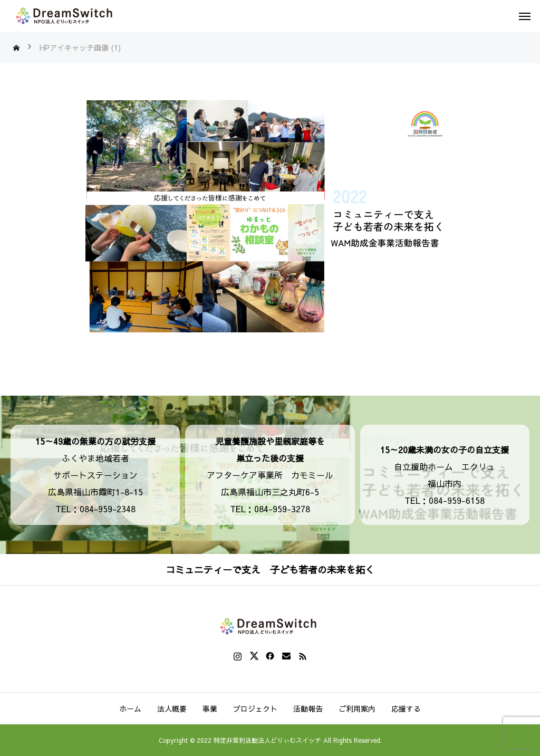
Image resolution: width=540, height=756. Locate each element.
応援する (406, 709)
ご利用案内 (357, 709)
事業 (210, 709)
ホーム (130, 709)
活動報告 (308, 709)
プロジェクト (255, 709)
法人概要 (172, 709)
